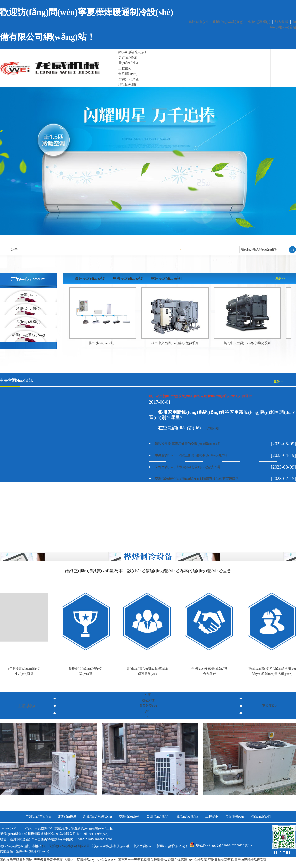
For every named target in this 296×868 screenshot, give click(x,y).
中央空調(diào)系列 (129, 278)
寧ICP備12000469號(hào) (92, 834)
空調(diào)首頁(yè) (38, 817)
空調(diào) (28, 295)
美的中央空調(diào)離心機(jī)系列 (247, 343)
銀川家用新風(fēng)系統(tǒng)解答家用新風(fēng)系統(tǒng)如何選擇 (200, 396)
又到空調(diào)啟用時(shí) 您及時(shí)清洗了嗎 (187, 467)
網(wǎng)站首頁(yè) (132, 52)
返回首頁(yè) (198, 22)
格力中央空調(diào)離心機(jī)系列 (175, 343)
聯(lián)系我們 (128, 85)
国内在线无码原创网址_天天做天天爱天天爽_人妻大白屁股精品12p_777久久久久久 (59, 860)
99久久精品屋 (197, 860)
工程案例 (125, 68)
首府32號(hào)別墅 (251, 800)
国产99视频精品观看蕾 (250, 860)
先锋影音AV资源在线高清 (169, 860)
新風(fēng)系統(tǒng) (228, 22)
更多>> (280, 278)
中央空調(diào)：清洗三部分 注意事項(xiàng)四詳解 (141, 249)
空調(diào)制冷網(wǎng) (33, 851)
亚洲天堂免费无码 (221, 860)
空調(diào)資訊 (129, 79)
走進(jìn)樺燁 (128, 57)
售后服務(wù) (128, 74)
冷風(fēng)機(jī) (28, 308)
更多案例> (269, 706)
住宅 (148, 695)
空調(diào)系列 (129, 817)
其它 (148, 711)
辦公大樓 (148, 700)
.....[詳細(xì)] (210, 428)
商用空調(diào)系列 (91, 278)
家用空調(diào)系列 (167, 278)
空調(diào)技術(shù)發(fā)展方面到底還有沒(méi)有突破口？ (197, 479)
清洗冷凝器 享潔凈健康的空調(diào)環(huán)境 (69, 249)
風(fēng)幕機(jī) (259, 22)
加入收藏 (281, 22)
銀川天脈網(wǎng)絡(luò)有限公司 (66, 846)
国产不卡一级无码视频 (134, 860)
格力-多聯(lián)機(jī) (102, 343)
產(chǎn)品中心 (129, 63)
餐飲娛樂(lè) (148, 706)
